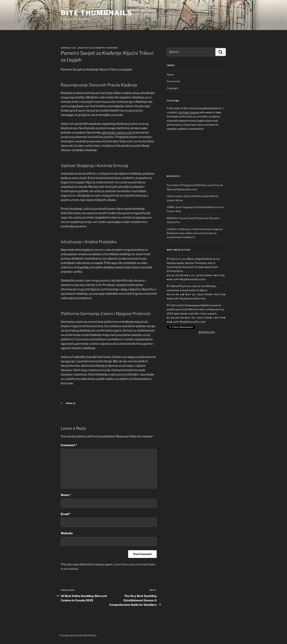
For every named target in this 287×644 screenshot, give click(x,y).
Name (66, 495)
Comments (173, 81)
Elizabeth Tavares (104, 48)
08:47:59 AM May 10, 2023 (185, 295)
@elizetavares (207, 332)
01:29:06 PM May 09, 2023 (185, 318)
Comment (69, 445)
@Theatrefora (175, 271)
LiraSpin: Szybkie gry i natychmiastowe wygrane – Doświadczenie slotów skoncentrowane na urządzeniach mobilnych (196, 233)
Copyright (172, 88)
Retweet (191, 279)
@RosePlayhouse (181, 286)
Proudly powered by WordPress (78, 635)
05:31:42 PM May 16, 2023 (185, 275)
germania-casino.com (117, 133)
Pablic (71, 403)
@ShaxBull (177, 305)
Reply (183, 279)
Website (67, 533)
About (170, 74)
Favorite (201, 279)
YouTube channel (189, 112)
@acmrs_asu (178, 259)
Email (66, 514)
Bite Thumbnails (97, 13)
